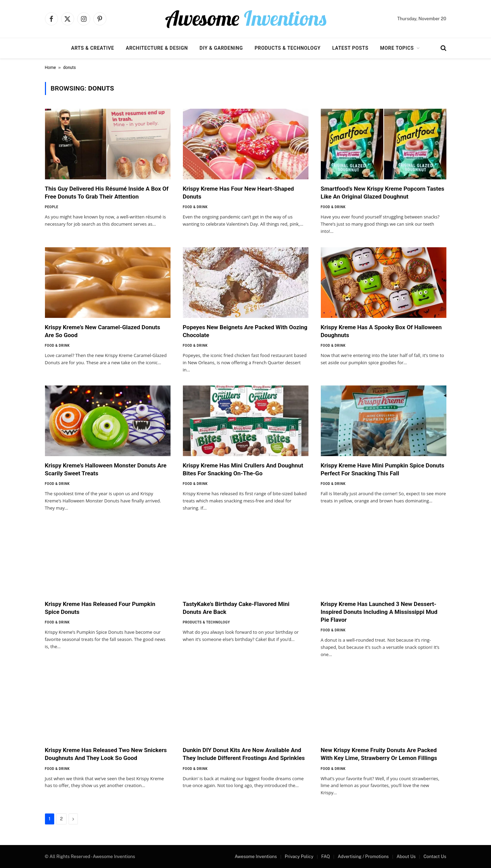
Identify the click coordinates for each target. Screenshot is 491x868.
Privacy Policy (299, 857)
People (52, 207)
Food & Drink (195, 207)
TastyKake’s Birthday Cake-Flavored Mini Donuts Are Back (236, 608)
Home (50, 68)
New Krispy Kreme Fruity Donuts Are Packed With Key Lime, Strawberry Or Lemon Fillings (379, 754)
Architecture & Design (157, 48)
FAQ (325, 857)
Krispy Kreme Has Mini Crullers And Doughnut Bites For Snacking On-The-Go (243, 469)
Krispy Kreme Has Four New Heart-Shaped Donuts (238, 193)
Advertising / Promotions (363, 857)
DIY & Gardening (221, 48)
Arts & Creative (92, 48)
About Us (406, 857)
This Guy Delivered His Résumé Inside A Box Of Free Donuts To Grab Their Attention (107, 193)
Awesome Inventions (256, 857)
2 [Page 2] (61, 819)
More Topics (397, 48)
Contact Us (435, 857)
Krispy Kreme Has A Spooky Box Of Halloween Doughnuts (381, 331)
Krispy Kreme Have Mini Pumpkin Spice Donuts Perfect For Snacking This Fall (383, 469)
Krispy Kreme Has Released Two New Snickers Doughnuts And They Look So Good (106, 754)
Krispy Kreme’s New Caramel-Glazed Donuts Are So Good (103, 331)
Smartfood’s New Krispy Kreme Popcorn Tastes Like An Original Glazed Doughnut (383, 193)
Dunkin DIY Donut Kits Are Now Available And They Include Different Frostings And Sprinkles (244, 754)
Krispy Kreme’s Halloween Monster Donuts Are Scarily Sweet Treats (106, 469)
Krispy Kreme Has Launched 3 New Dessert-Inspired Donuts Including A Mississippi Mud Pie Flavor (379, 612)
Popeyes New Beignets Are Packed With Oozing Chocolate (245, 331)
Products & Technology (288, 48)
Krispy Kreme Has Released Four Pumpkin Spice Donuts (100, 608)
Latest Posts (350, 48)
